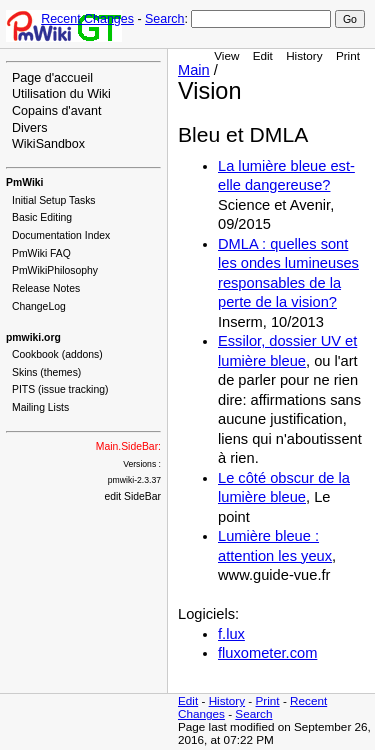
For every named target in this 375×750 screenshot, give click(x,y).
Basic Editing (42, 217)
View (226, 55)
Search (164, 19)
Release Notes (46, 288)
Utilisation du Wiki (61, 94)
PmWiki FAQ (41, 253)
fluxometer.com (267, 653)
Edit (263, 55)
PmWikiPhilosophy (55, 270)
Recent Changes (87, 19)
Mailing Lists (40, 407)
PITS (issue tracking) (60, 389)
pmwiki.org (33, 337)
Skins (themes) (46, 372)
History (304, 55)
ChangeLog (39, 306)
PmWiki (24, 182)
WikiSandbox (48, 144)
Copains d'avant (56, 111)
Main (194, 70)
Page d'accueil (52, 78)
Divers (29, 128)
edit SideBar (132, 496)
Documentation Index (61, 235)
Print (348, 55)
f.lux (231, 634)
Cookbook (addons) (57, 354)
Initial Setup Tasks (54, 200)
